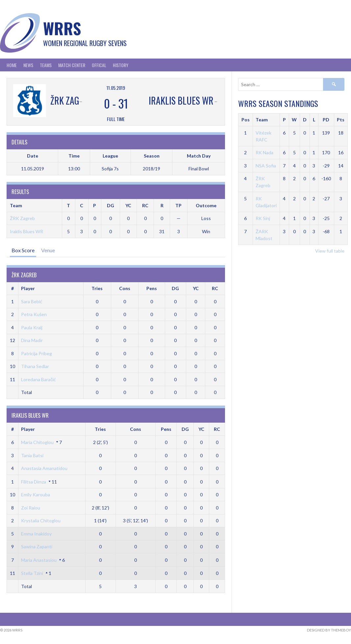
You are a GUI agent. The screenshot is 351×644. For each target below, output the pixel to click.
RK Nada (264, 152)
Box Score (23, 250)
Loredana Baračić (38, 379)
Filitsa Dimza (34, 482)
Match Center (72, 65)
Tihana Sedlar (35, 366)
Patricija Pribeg (37, 353)
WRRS (62, 28)
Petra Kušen (34, 314)
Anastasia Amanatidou (44, 468)
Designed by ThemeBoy (329, 630)
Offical (99, 65)
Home (12, 65)
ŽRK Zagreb (22, 218)
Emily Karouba (36, 495)
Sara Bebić (32, 301)
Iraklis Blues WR (26, 231)
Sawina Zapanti (37, 546)
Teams (46, 65)
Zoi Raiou (31, 508)
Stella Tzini (32, 573)
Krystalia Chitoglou (41, 520)
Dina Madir (32, 340)
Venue (48, 250)
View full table (330, 251)
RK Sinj (263, 218)
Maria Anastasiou (39, 560)
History (121, 65)
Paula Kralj (32, 327)
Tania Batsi (32, 455)
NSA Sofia (266, 166)
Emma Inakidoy (36, 534)
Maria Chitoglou (37, 442)
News (28, 65)
